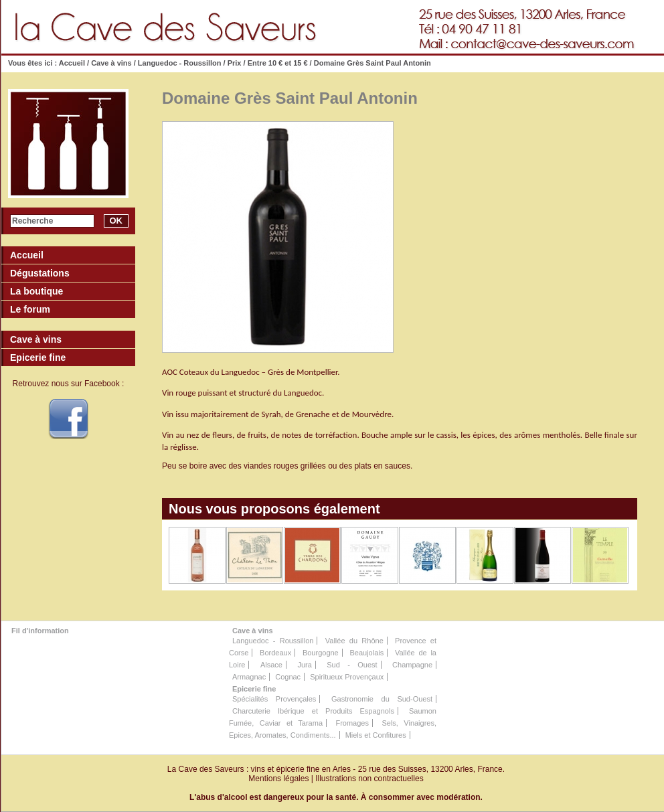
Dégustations (40, 273)
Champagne (412, 665)
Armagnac (249, 677)
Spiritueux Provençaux (347, 677)
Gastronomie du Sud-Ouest (382, 699)
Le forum (30, 309)
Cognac (288, 677)
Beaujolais (366, 653)
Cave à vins (111, 63)
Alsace (271, 665)
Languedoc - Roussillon (180, 63)
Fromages (352, 723)
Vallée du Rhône (354, 641)
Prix (235, 63)
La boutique (36, 291)
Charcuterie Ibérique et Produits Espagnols (313, 711)
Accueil (72, 63)
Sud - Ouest (352, 665)
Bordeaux (275, 653)
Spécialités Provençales (274, 699)
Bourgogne (321, 653)
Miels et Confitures (376, 735)
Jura (304, 665)
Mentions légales (278, 779)
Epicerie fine (254, 689)
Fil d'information (40, 631)
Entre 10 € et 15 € (278, 63)
